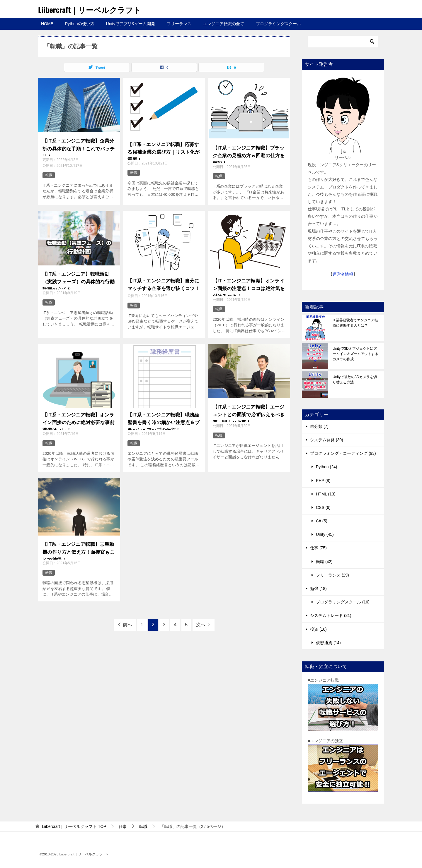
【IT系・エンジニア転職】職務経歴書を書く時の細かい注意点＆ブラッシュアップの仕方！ (164, 421)
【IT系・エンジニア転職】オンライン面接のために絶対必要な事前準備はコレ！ (79, 421)
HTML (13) (326, 494)
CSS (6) (323, 507)
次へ (201, 625)
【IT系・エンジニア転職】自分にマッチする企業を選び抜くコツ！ (164, 283)
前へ (127, 625)
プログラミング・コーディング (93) (343, 453)
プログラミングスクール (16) (343, 602)
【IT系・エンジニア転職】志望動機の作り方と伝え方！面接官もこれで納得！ (79, 550)
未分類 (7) (319, 426)
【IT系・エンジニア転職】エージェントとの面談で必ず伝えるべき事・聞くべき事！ (249, 413)
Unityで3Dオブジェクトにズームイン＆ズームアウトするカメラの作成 (355, 354)
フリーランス (179, 24)
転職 (49, 175)
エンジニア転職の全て (224, 24)
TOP (74, 826)
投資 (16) (318, 629)
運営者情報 (343, 274)
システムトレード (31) (331, 615)
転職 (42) (324, 562)
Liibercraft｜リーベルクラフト (97, 9)
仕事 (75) (318, 548)
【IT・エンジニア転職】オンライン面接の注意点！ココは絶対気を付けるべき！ (249, 287)
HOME (47, 24)
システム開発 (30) (327, 440)
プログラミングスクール (278, 24)
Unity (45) (325, 534)
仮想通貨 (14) (328, 643)
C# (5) (322, 521)
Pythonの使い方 (80, 24)
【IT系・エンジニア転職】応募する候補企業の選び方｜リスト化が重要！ (164, 150)
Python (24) (326, 467)
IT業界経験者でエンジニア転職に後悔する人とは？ (355, 323)
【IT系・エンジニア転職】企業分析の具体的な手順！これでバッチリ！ (79, 147)
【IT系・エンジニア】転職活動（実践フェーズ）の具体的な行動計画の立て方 (79, 280)
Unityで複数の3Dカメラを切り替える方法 (355, 380)
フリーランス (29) (332, 575)
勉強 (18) (318, 589)
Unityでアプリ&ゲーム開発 (131, 24)
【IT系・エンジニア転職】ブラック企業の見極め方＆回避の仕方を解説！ (249, 154)
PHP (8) (323, 481)
